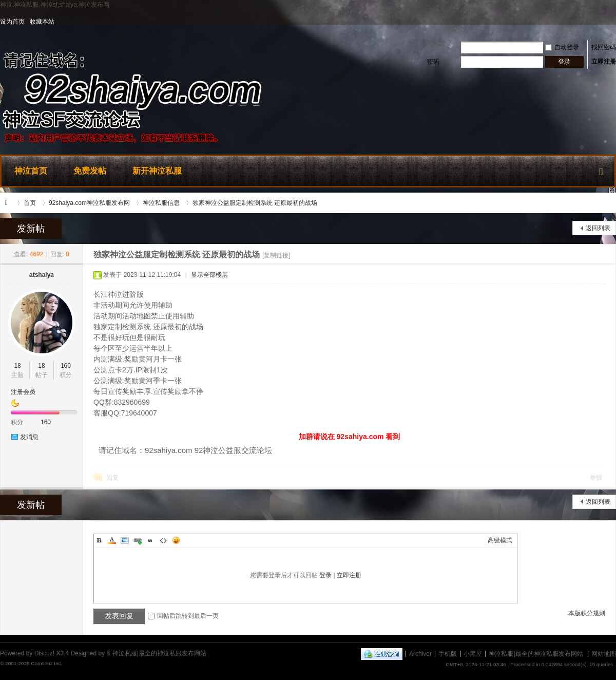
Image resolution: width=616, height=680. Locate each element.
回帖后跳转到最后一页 (183, 616)
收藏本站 (42, 22)
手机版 (448, 653)
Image (125, 540)
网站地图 (604, 653)
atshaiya (42, 275)
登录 (325, 575)
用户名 (436, 47)
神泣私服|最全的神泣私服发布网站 (9, 203)
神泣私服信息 (161, 203)
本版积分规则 (587, 613)
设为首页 (12, 22)
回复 (112, 478)
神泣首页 (31, 171)
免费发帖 (90, 171)
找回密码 (604, 47)
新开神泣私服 (157, 171)
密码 (433, 62)
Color (112, 540)
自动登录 (562, 47)
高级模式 (500, 540)
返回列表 (598, 228)
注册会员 (23, 392)
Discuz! (44, 653)
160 (66, 366)
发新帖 (31, 229)
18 (17, 366)
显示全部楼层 (209, 275)
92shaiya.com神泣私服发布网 (89, 203)
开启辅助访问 (613, 22)
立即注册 (604, 62)
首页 (30, 203)
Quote (150, 540)
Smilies (176, 540)
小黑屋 (473, 653)
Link (138, 540)
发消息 (29, 437)
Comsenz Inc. (46, 663)
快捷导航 (601, 169)
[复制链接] (276, 255)
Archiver (420, 653)
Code (163, 540)
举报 (596, 478)
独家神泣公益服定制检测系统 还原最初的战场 (255, 203)
